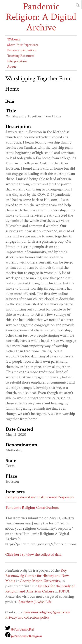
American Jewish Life (35, 602)
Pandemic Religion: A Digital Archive (41, 17)
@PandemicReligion (26, 636)
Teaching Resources (21, 56)
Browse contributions (22, 50)
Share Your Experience (23, 45)
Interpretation (17, 61)
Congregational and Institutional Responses (40, 497)
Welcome (14, 39)
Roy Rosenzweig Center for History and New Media (37, 576)
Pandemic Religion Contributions (32, 508)
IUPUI (64, 591)
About (12, 67)
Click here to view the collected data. (34, 555)
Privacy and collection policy (27, 617)
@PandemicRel (22, 629)
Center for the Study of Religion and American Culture (40, 589)
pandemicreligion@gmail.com (47, 612)
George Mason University (40, 581)
